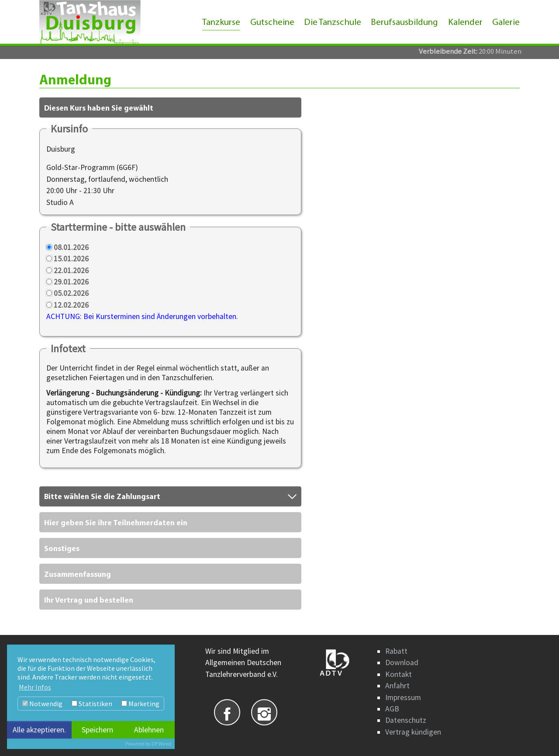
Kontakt (399, 674)
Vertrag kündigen (413, 732)
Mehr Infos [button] (35, 687)
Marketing (140, 704)
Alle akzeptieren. (39, 730)
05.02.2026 (71, 293)
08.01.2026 (71, 247)
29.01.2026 (71, 282)
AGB (392, 709)
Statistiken (92, 704)
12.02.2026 (71, 305)
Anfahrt (397, 686)
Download (402, 662)
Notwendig (42, 704)
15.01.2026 (71, 259)
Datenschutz (406, 720)
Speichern (97, 730)
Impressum (403, 697)
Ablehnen (149, 730)
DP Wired (161, 744)
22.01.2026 (71, 270)
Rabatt (396, 651)
